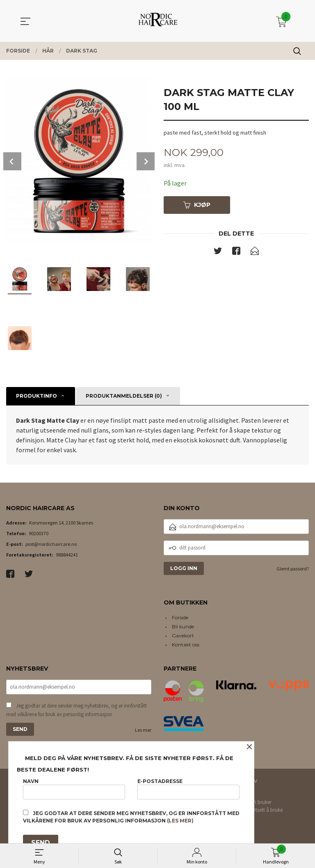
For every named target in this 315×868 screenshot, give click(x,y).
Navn (74, 789)
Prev (12, 161)
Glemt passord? (293, 569)
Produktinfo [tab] (37, 396)
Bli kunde (183, 626)
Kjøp (197, 205)
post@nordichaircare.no (51, 544)
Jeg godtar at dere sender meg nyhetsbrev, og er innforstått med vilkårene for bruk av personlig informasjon (76, 710)
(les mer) (180, 821)
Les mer (143, 730)
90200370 (39, 533)
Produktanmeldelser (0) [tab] (124, 396)
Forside (180, 617)
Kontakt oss (186, 645)
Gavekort (183, 636)
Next (146, 161)
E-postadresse (188, 789)
